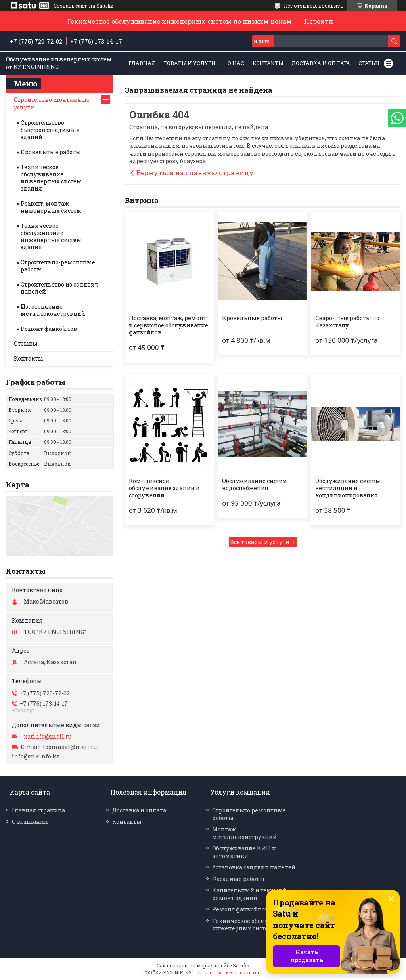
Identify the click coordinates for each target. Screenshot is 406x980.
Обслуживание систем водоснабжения (255, 485)
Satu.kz (241, 965)
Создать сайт (70, 6)
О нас (236, 63)
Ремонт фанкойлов (49, 329)
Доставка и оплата (321, 63)
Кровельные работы (252, 318)
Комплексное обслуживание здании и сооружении (164, 488)
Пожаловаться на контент (230, 972)
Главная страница (38, 810)
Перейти (319, 21)
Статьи (369, 63)
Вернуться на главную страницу (195, 173)
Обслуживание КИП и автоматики (244, 852)
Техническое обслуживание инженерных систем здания (51, 178)
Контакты (268, 63)
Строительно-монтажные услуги (52, 103)
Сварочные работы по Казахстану (347, 322)
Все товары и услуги (260, 542)
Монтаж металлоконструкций (244, 833)
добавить (331, 6)
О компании (30, 822)
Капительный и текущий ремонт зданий (249, 894)
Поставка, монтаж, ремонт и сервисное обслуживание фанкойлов (169, 325)
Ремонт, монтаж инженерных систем (51, 207)
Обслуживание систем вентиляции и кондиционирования (348, 488)
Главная (142, 63)
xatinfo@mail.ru (48, 737)
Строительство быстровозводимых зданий (50, 130)
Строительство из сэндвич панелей (60, 288)
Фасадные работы (238, 879)
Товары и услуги (190, 63)
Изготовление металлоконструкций (53, 310)
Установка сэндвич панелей (254, 867)
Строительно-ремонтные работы (58, 266)
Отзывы (26, 343)
